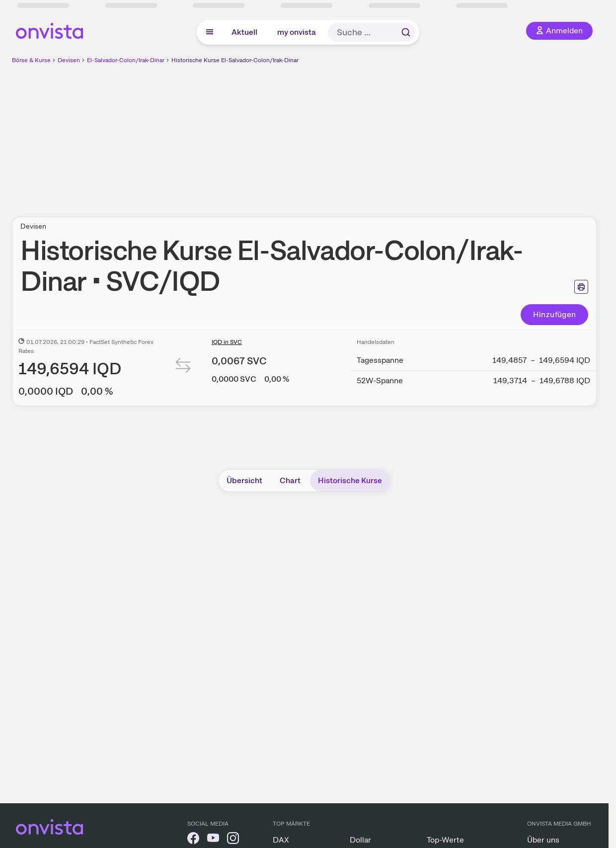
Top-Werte (445, 840)
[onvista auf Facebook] (193, 840)
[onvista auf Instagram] (233, 840)
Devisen (69, 60)
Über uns (543, 840)
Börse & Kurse (31, 60)
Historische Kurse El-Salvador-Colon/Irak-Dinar (235, 60)
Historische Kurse (350, 480)
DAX (281, 840)
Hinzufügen (555, 314)
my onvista (297, 32)
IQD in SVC (227, 342)
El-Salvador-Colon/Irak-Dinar (126, 60)
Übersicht (244, 480)
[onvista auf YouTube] (213, 840)
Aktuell (244, 32)
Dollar (360, 840)
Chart (290, 480)
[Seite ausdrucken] (581, 287)
